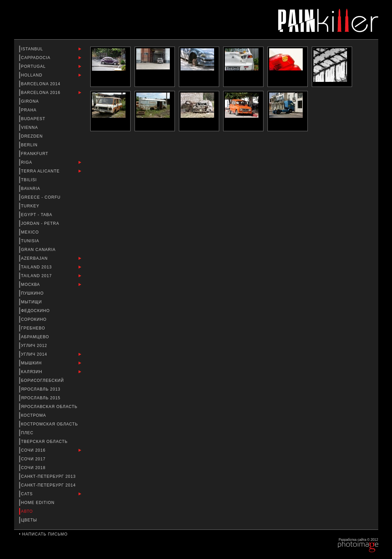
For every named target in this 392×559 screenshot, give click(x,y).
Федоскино (36, 311)
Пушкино (33, 293)
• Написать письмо (43, 534)
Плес (28, 433)
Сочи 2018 (34, 468)
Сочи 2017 (34, 459)
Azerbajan (35, 258)
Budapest (34, 119)
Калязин (33, 372)
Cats (28, 494)
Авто (28, 511)
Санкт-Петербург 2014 (49, 485)
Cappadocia (36, 58)
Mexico (31, 232)
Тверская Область (45, 442)
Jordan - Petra (41, 223)
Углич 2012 (35, 346)
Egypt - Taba (37, 215)
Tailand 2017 (37, 276)
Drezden (33, 136)
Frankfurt (36, 154)
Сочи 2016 (34, 450)
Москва (31, 285)
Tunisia (31, 241)
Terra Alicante (41, 171)
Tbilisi (30, 180)
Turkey (31, 206)
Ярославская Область (50, 407)
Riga (27, 162)
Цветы (30, 520)
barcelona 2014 (42, 84)
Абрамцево (36, 337)
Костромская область (50, 424)
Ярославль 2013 (42, 389)
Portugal (34, 66)
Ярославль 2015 (42, 398)
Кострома (34, 415)
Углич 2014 (35, 354)
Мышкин (32, 363)
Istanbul (33, 49)
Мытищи (32, 302)
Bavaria (31, 189)
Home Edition (39, 503)
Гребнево (34, 328)
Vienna (30, 128)
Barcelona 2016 (42, 93)
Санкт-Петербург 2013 (49, 476)
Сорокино (35, 319)
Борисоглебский (43, 380)
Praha (30, 110)
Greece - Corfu (42, 197)
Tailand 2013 (37, 267)
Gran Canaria (39, 250)
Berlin (30, 145)
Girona (31, 101)
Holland (33, 75)
